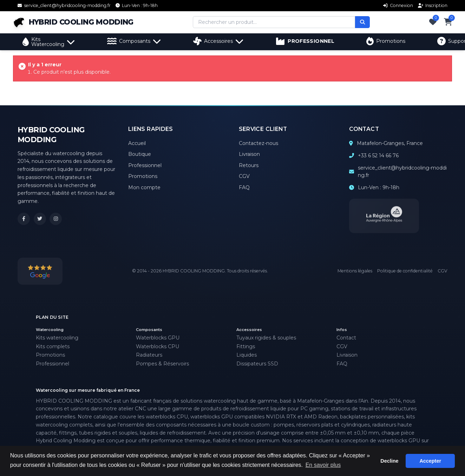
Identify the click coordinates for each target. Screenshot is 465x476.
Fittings (246, 346)
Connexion (398, 5)
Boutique (140, 154)
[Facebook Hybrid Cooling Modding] (24, 219)
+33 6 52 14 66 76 (378, 156)
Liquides (247, 355)
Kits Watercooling (49, 42)
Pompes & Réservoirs (162, 364)
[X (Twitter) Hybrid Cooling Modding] (40, 219)
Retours (249, 165)
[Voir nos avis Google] (40, 271)
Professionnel (145, 165)
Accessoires (218, 41)
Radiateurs (149, 355)
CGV (244, 176)
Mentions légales (355, 271)
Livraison (249, 154)
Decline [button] (389, 461)
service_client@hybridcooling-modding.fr (402, 171)
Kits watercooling (57, 338)
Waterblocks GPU (158, 338)
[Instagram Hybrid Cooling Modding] (56, 219)
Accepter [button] (430, 461)
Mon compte (144, 187)
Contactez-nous (258, 143)
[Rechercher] (362, 22)
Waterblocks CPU (158, 346)
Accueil (137, 143)
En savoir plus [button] (323, 465)
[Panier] (448, 22)
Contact (346, 338)
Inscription (433, 5)
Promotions (386, 41)
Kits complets (53, 346)
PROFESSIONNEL (305, 41)
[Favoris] (433, 22)
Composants (134, 41)
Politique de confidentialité (405, 271)
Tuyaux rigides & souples (266, 338)
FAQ (244, 187)
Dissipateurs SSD (257, 364)
